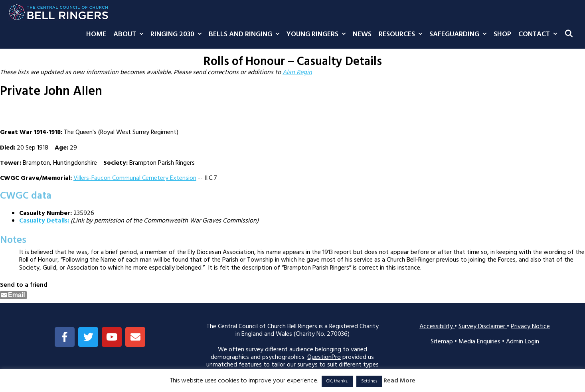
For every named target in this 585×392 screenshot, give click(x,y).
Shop (502, 34)
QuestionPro (324, 357)
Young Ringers (318, 35)
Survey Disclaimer (483, 327)
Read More (399, 381)
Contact (540, 35)
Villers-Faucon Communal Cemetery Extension (135, 178)
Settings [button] (369, 381)
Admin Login (523, 342)
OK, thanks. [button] (337, 381)
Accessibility (437, 327)
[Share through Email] (13, 295)
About (130, 35)
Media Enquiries (480, 342)
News (362, 34)
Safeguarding (460, 35)
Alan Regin (297, 73)
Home (96, 34)
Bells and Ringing (246, 35)
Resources (402, 35)
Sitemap (443, 342)
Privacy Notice (530, 327)
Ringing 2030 (178, 35)
